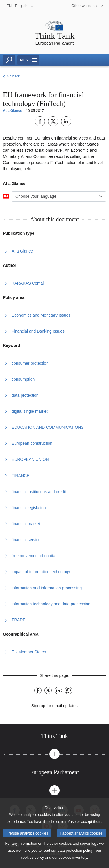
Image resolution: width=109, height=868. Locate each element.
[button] (54, 754)
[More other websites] (87, 6)
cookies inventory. (73, 861)
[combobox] (59, 196)
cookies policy (33, 861)
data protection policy (75, 854)
